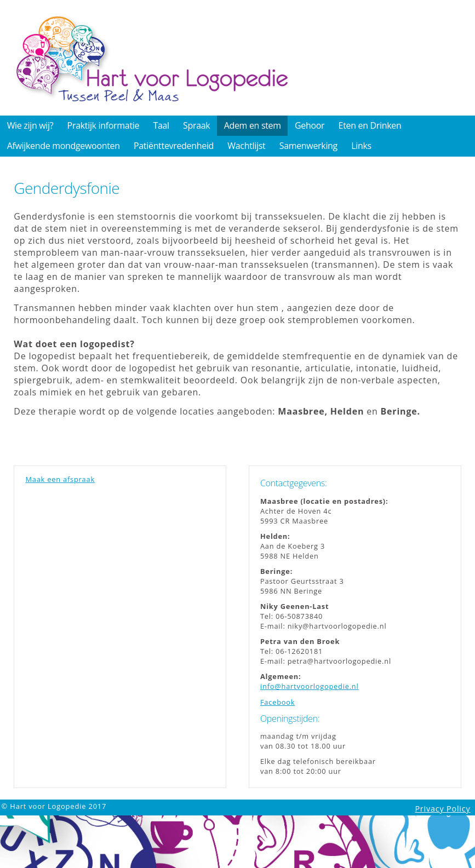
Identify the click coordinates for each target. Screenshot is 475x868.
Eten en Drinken (370, 125)
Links (361, 146)
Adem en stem (253, 125)
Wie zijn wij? (30, 125)
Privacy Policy (442, 809)
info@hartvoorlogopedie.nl (310, 686)
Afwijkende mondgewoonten (64, 146)
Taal (161, 125)
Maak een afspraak (60, 479)
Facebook (277, 702)
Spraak (196, 125)
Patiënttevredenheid (174, 146)
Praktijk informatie (104, 125)
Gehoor (310, 125)
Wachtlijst (246, 146)
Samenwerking (308, 146)
